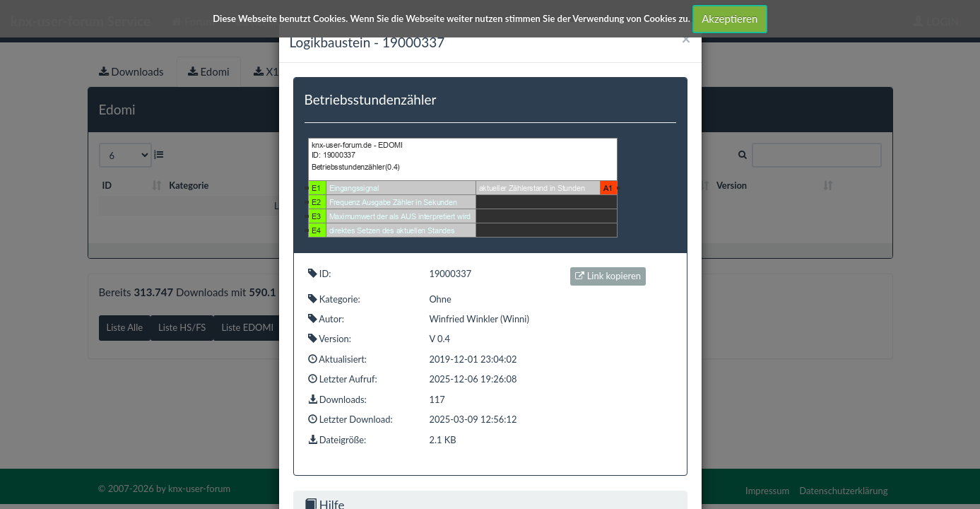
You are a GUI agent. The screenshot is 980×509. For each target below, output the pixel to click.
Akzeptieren (730, 18)
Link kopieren (608, 276)
